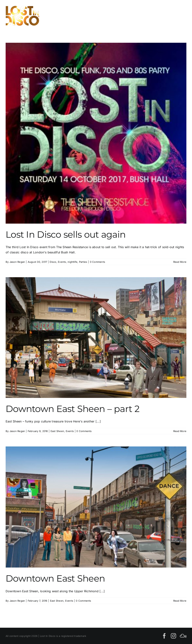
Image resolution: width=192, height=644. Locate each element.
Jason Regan (17, 262)
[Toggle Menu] (182, 16)
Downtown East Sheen (55, 578)
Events (62, 262)
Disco (53, 262)
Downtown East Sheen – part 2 (72, 409)
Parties (83, 262)
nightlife (72, 262)
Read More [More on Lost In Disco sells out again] (180, 262)
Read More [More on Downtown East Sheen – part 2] (180, 431)
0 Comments (97, 262)
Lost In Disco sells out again (66, 234)
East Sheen (57, 431)
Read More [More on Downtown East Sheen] (180, 601)
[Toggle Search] (169, 16)
